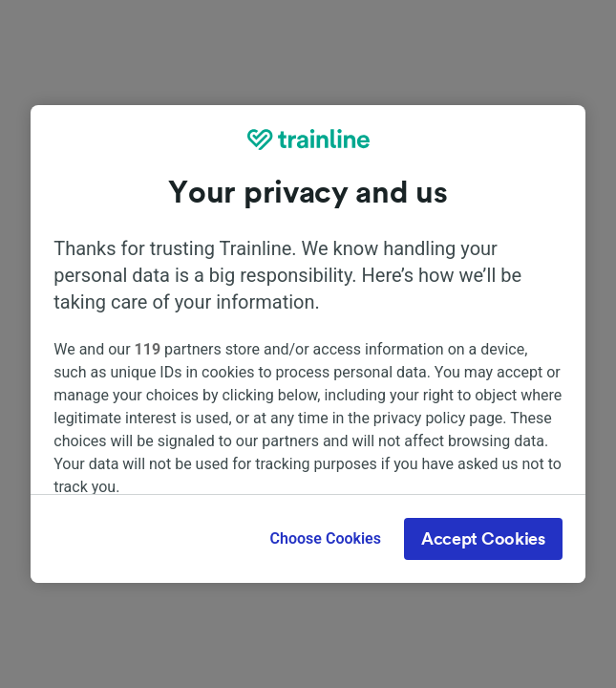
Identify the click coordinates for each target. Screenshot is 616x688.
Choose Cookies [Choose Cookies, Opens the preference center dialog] (326, 538)
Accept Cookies (483, 539)
